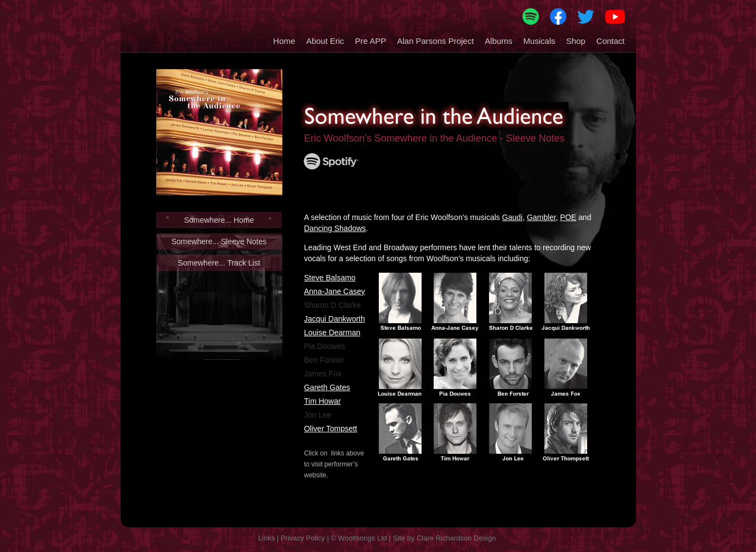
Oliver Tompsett (330, 429)
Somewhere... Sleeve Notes (219, 241)
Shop (576, 41)
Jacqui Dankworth (334, 319)
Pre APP (371, 41)
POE (569, 217)
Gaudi (512, 217)
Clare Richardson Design (456, 538)
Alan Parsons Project (435, 41)
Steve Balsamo (329, 278)
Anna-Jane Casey (334, 291)
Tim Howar (322, 401)
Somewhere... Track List (219, 263)
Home (284, 41)
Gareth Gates (327, 387)
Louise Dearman (332, 333)
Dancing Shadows (335, 228)
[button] (319, 38)
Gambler (541, 217)
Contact (611, 41)
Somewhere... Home (219, 220)
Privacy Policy (303, 538)
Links (266, 538)
